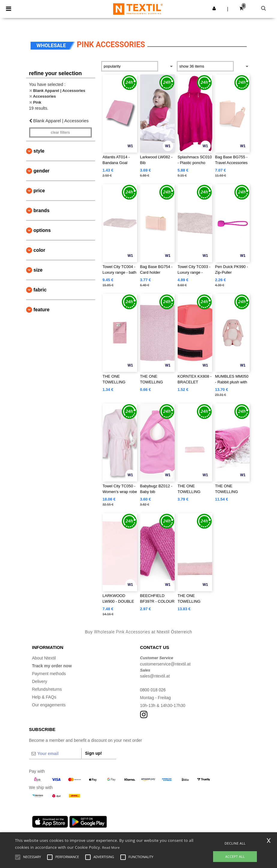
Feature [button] (42, 310)
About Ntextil (44, 658)
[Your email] (55, 754)
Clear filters (60, 132)
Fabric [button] (40, 290)
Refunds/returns (47, 689)
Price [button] (39, 191)
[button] (214, 8)
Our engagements (49, 705)
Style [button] (39, 151)
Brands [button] (42, 210)
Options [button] (42, 230)
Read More (111, 847)
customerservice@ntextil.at (165, 664)
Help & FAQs (44, 697)
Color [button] (39, 250)
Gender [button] (42, 171)
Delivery (40, 681)
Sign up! (94, 753)
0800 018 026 (153, 690)
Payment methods (49, 674)
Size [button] (38, 270)
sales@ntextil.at (155, 676)
